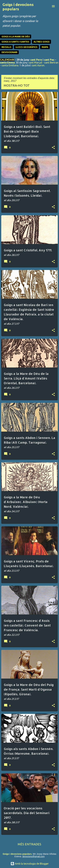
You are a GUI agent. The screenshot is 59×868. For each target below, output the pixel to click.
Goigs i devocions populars (18, 7)
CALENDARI (7, 60)
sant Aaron (38, 65)
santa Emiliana (10, 65)
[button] (53, 148)
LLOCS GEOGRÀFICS (27, 47)
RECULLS (6, 47)
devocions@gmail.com (33, 856)
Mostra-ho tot (17, 85)
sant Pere (36, 60)
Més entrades (29, 844)
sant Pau (49, 60)
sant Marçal (35, 63)
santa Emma (7, 63)
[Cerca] (47, 6)
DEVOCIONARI (9, 52)
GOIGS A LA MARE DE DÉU (16, 37)
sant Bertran (51, 63)
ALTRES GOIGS (42, 42)
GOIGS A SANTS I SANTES (15, 42)
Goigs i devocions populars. (17, 854)
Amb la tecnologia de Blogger (30, 864)
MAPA (45, 47)
